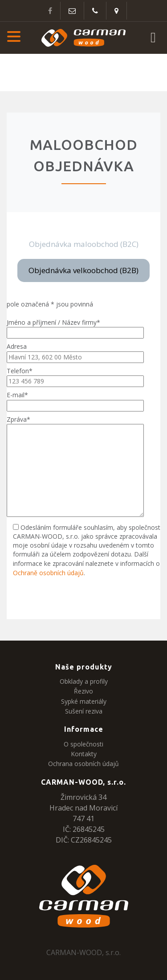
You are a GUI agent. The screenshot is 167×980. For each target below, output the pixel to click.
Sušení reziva (84, 711)
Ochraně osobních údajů (48, 573)
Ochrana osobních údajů (83, 764)
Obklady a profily (84, 681)
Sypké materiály (84, 701)
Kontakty (84, 754)
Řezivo (83, 691)
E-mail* (75, 400)
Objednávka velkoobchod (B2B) (83, 270)
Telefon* (75, 376)
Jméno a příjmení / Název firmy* (75, 327)
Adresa (75, 351)
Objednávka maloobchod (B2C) (84, 244)
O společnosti (83, 744)
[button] (14, 38)
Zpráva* (75, 467)
